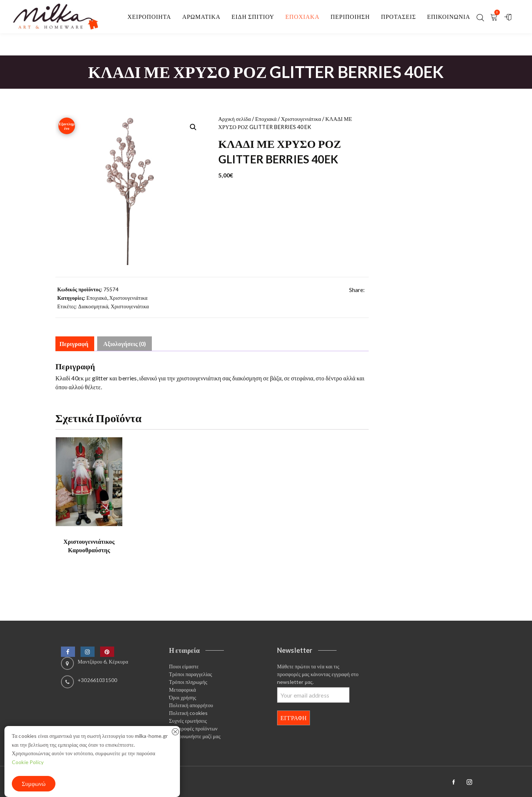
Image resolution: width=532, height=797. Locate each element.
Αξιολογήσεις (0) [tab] (125, 344)
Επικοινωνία (449, 16)
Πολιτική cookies (189, 713)
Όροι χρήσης (183, 697)
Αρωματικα (201, 16)
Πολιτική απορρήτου (191, 705)
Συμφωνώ (34, 784)
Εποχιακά (266, 119)
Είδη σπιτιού (253, 16)
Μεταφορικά (183, 690)
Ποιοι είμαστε (184, 666)
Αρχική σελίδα (235, 119)
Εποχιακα (302, 16)
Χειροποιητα (149, 16)
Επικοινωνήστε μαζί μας (195, 736)
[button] (193, 127)
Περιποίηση (350, 16)
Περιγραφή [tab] (74, 344)
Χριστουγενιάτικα (301, 119)
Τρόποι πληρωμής (188, 682)
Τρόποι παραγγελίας (191, 674)
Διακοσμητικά (93, 306)
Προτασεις (398, 16)
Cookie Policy (28, 762)
